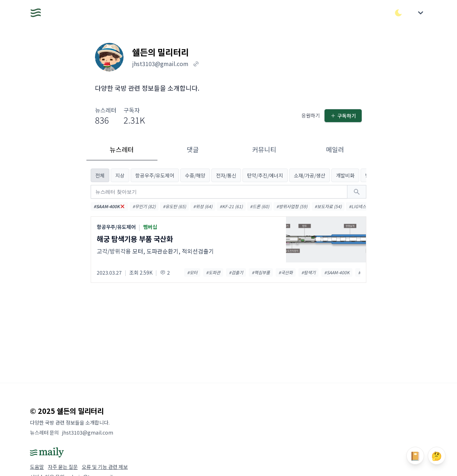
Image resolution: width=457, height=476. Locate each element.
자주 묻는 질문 (63, 467)
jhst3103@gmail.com (87, 432)
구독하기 (343, 116)
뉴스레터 (122, 149)
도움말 (37, 467)
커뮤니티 (264, 149)
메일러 (335, 149)
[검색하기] (357, 192)
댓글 (193, 149)
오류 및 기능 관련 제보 (105, 467)
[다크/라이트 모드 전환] (398, 13)
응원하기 (311, 115)
